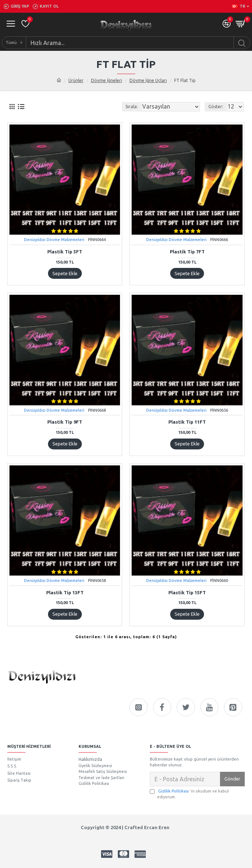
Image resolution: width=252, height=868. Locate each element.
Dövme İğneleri (107, 80)
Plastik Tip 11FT (187, 422)
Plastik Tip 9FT (65, 422)
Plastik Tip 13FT (65, 592)
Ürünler (76, 80)
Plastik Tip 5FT (65, 252)
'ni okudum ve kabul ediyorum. (189, 794)
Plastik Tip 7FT (187, 252)
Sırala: (132, 107)
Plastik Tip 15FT (187, 592)
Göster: (216, 107)
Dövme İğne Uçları (148, 80)
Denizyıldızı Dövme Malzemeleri (54, 240)
